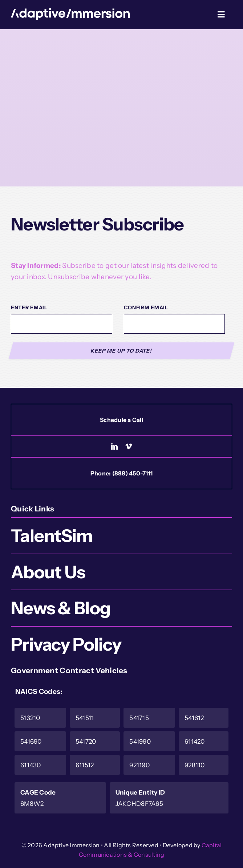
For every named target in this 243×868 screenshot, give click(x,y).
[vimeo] (129, 446)
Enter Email (29, 308)
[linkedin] (114, 446)
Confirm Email (146, 308)
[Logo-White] (70, 12)
